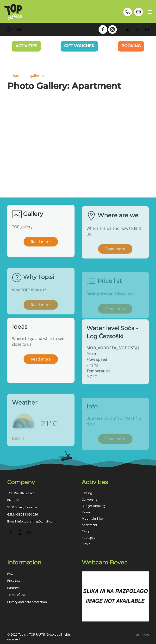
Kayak (86, 512)
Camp (86, 531)
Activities (26, 46)
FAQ (10, 574)
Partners (13, 588)
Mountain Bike (92, 518)
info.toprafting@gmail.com (36, 521)
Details (18, 446)
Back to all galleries (26, 76)
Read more (41, 246)
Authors (142, 635)
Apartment (90, 525)
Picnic (86, 544)
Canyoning (89, 499)
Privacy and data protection (27, 602)
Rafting (87, 493)
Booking (131, 46)
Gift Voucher (79, 46)
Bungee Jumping (93, 506)
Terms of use (16, 595)
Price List (14, 580)
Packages (88, 538)
